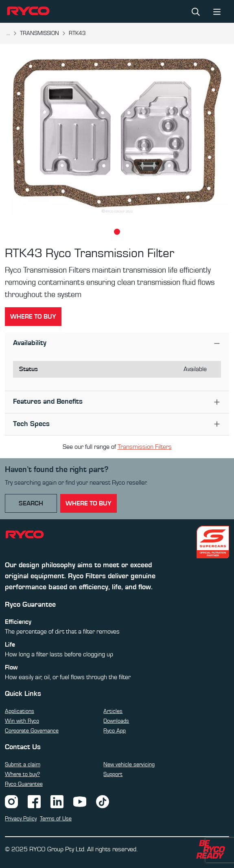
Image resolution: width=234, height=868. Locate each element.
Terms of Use (56, 819)
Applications (20, 711)
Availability (30, 343)
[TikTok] (103, 801)
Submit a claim (23, 765)
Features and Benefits (48, 402)
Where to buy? (22, 774)
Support (113, 774)
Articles (113, 711)
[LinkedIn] (57, 801)
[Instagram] (11, 801)
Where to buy (33, 317)
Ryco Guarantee (24, 784)
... (8, 33)
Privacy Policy (21, 819)
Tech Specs (31, 424)
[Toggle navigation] (217, 11)
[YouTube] (80, 801)
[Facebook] (34, 801)
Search (31, 503)
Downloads (116, 721)
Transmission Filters (145, 447)
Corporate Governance (32, 731)
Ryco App (115, 731)
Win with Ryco (22, 721)
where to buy (89, 503)
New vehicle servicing (129, 765)
